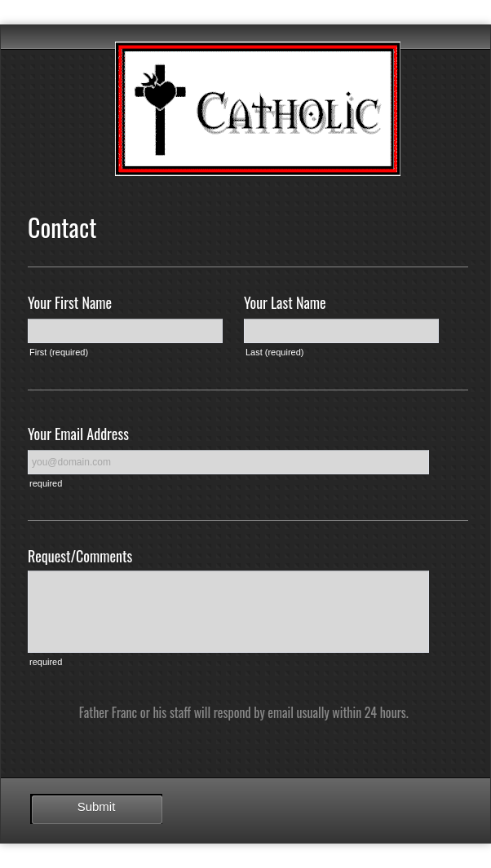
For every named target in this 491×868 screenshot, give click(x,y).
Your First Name (70, 302)
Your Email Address (78, 434)
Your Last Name (285, 302)
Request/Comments (80, 556)
